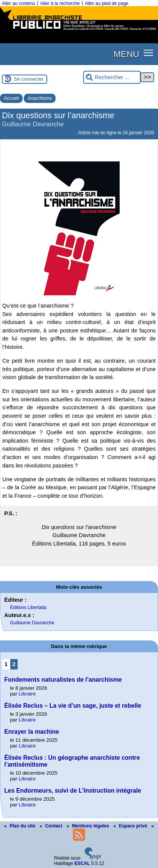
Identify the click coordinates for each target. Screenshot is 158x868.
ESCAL (82, 863)
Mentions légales (89, 826)
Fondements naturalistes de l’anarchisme (63, 680)
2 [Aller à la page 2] (14, 664)
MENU (126, 54)
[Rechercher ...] (112, 77)
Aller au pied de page (106, 3)
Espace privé (131, 826)
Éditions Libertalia (28, 607)
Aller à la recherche (60, 3)
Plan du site (21, 826)
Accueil (11, 98)
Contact (52, 826)
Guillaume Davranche (32, 623)
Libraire (27, 694)
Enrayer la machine (32, 732)
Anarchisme (40, 98)
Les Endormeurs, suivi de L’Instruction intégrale (73, 791)
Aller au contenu (19, 3)
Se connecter (29, 79)
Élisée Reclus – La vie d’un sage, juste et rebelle (73, 706)
